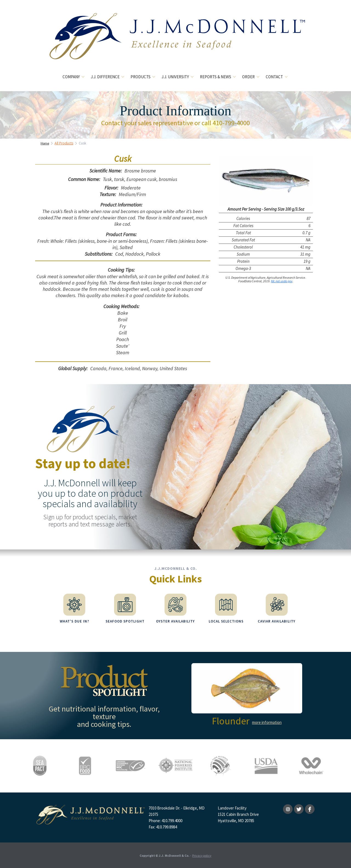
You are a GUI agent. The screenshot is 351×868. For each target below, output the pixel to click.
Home (45, 143)
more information (267, 722)
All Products (64, 143)
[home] (176, 41)
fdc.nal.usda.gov (282, 281)
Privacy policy (202, 856)
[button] (74, 77)
